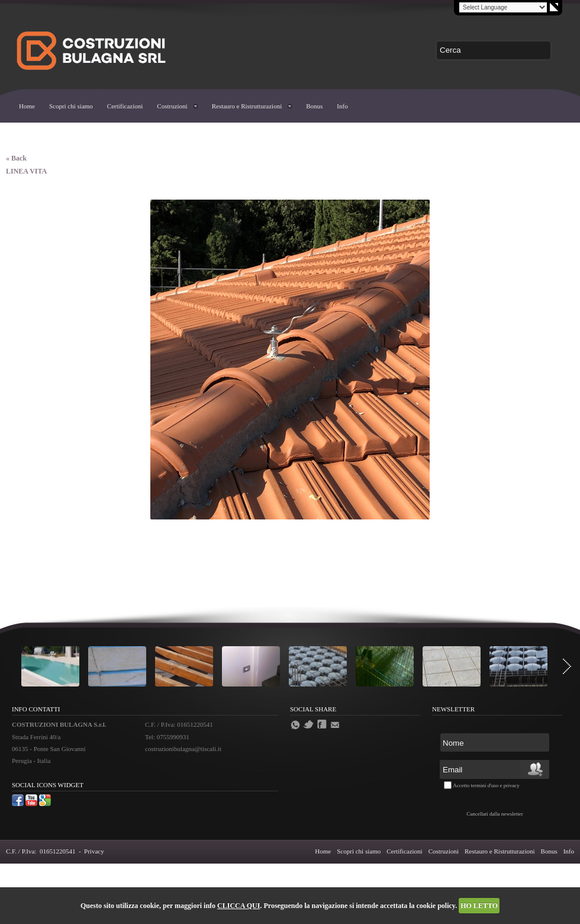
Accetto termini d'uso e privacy (486, 785)
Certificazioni (125, 106)
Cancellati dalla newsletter (494, 814)
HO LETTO (479, 906)
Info (342, 106)
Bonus (314, 106)
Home (27, 106)
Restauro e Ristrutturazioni (247, 106)
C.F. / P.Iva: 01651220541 (41, 851)
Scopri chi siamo (71, 106)
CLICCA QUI (239, 906)
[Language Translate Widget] (503, 7)
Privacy (94, 851)
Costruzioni (172, 106)
